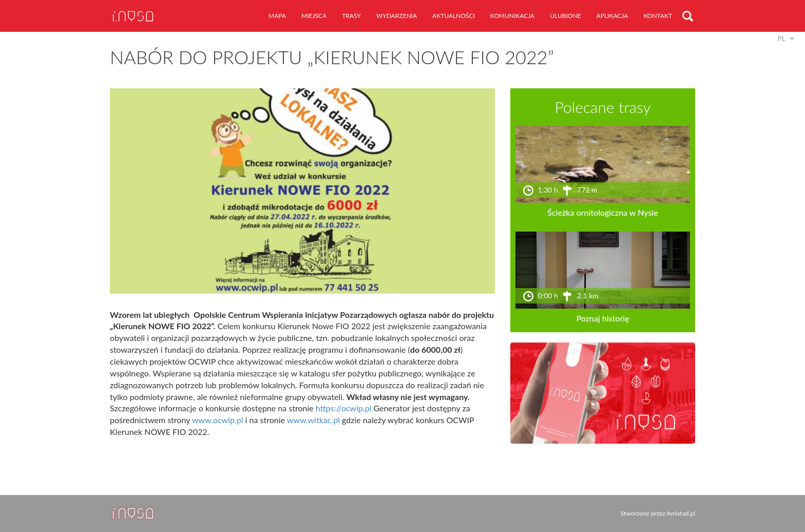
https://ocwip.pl (343, 408)
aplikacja (612, 16)
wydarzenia (397, 16)
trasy (351, 16)
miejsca (314, 16)
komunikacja (512, 16)
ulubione (565, 16)
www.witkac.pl (313, 420)
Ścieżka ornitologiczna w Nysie (602, 212)
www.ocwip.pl (218, 420)
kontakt (658, 16)
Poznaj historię (602, 318)
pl (781, 38)
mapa (277, 16)
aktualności (454, 16)
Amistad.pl (681, 513)
